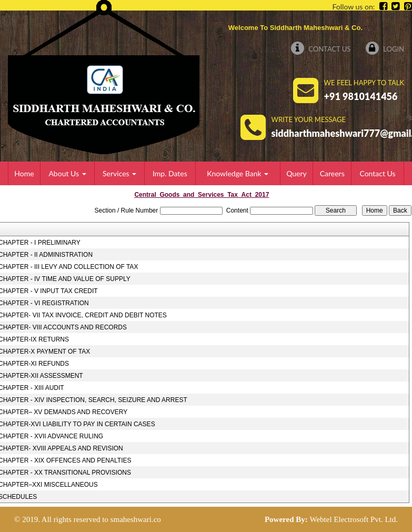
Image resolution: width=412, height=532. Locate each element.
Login (385, 49)
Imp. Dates (170, 173)
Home (24, 173)
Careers (332, 173)
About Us (67, 173)
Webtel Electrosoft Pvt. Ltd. (354, 519)
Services (119, 173)
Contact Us (321, 49)
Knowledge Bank (238, 173)
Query (297, 173)
